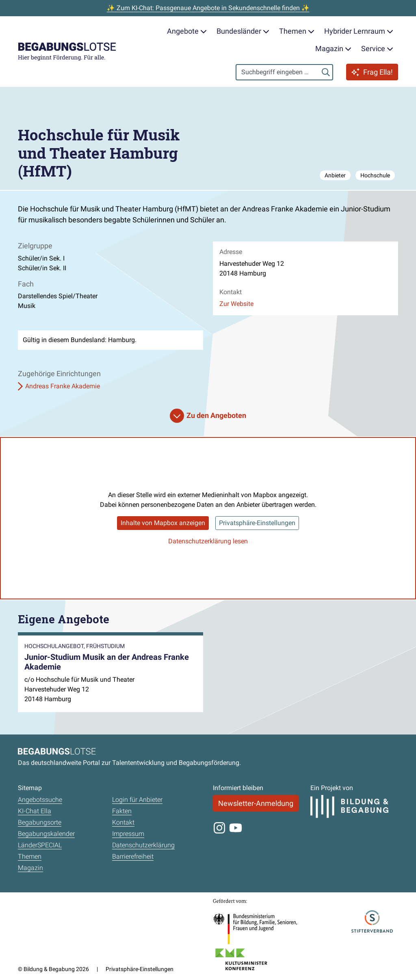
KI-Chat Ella (35, 811)
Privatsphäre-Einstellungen (257, 523)
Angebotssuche (40, 800)
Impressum (128, 834)
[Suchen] (326, 72)
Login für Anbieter (137, 800)
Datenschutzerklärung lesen (208, 541)
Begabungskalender (46, 834)
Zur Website (236, 304)
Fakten (122, 811)
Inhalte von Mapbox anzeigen (163, 523)
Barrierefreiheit (133, 856)
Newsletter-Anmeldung (256, 803)
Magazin (30, 868)
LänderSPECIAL (40, 845)
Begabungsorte (40, 822)
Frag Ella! (372, 72)
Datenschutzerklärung (143, 845)
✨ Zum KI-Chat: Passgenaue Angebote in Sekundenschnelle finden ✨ (208, 8)
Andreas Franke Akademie (63, 386)
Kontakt (123, 822)
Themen (30, 856)
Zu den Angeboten (216, 415)
